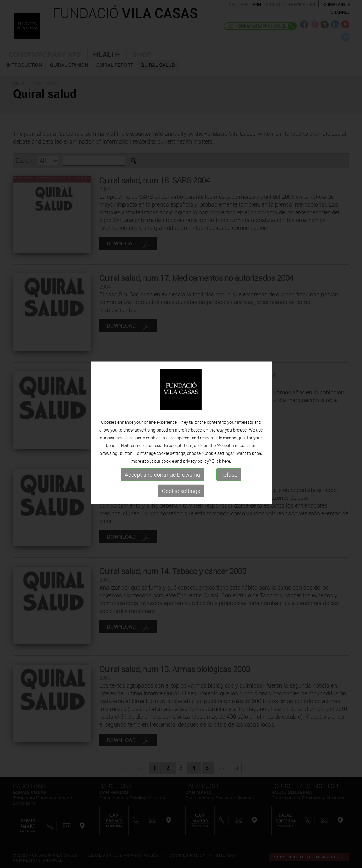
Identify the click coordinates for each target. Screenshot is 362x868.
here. (227, 459)
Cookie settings (181, 489)
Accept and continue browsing (162, 473)
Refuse (229, 473)
